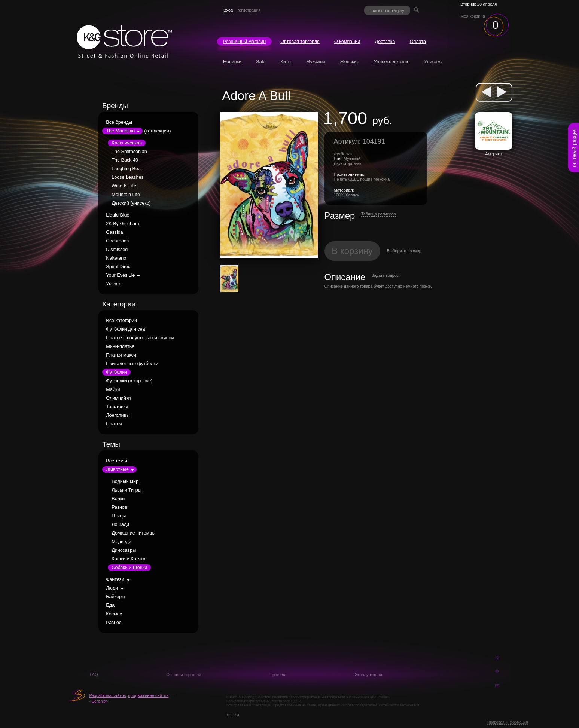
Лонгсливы (118, 415)
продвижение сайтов (149, 695)
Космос (114, 614)
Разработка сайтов (107, 695)
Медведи (121, 542)
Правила (278, 675)
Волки (118, 499)
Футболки (116, 372)
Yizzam (114, 284)
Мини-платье (120, 346)
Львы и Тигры (126, 490)
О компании (347, 42)
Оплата (418, 42)
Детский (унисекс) (131, 203)
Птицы (119, 516)
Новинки (232, 62)
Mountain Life (126, 195)
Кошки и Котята (128, 559)
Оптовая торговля (300, 42)
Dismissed (117, 250)
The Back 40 (125, 160)
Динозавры (124, 550)
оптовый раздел (574, 148)
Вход (228, 10)
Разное (119, 507)
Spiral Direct (119, 267)
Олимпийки (118, 398)
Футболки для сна (125, 329)
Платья (114, 424)
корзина (477, 16)
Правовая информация (508, 722)
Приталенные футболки (132, 364)
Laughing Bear (127, 169)
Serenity (99, 701)
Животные (117, 469)
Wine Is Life (124, 186)
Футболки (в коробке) (129, 381)
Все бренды (119, 122)
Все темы (116, 461)
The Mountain (120, 131)
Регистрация (248, 10)
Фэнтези (115, 579)
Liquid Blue (118, 215)
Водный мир (125, 481)
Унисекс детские (392, 62)
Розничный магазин (244, 42)
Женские (349, 62)
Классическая (127, 143)
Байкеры (115, 597)
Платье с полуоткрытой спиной (140, 338)
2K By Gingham (122, 224)
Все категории (121, 321)
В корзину (352, 251)
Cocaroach (117, 241)
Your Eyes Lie (120, 275)
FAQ (94, 675)
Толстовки (117, 407)
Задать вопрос (385, 275)
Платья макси (121, 355)
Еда (110, 605)
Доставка (385, 42)
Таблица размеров (379, 214)
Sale (261, 62)
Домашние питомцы (133, 533)
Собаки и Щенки (129, 568)
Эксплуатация (368, 675)
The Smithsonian (129, 152)
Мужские (316, 62)
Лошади (120, 524)
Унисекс (433, 62)
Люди (112, 588)
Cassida (115, 232)
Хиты (286, 62)
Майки (113, 389)
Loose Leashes (127, 177)
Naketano (116, 258)
